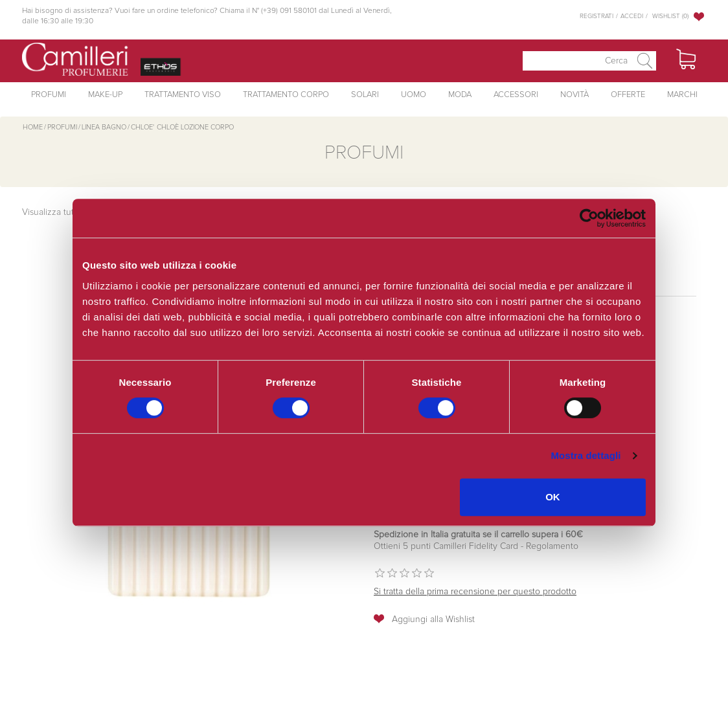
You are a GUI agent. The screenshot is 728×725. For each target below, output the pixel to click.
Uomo (414, 95)
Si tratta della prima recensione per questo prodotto (475, 592)
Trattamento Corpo (286, 95)
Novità (574, 95)
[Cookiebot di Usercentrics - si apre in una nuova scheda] (589, 218)
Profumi (49, 95)
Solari (365, 95)
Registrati (597, 16)
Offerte (628, 95)
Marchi (682, 95)
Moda (460, 95)
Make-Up (105, 95)
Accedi (632, 16)
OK (553, 497)
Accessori (516, 95)
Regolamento (551, 546)
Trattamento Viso (183, 95)
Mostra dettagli (586, 455)
